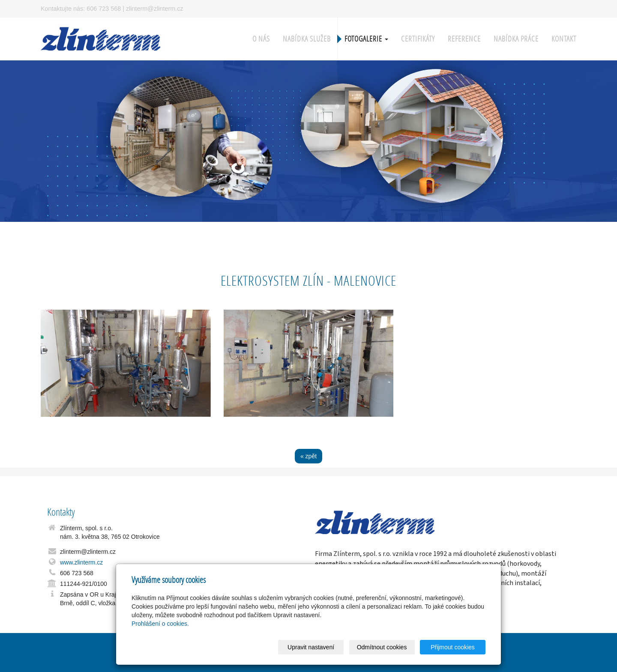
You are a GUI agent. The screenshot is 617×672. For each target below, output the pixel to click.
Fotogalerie (366, 39)
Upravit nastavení (311, 647)
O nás (261, 39)
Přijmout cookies (453, 647)
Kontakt (564, 39)
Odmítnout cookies (382, 647)
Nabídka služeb (307, 39)
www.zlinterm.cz (81, 562)
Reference (464, 39)
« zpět (308, 456)
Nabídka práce (516, 39)
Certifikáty (418, 39)
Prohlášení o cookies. (160, 624)
